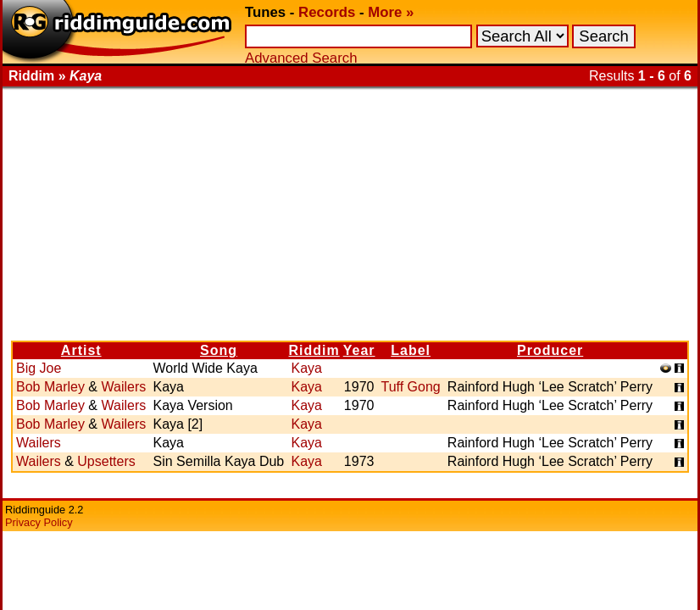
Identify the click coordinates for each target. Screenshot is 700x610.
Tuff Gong (410, 387)
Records (327, 12)
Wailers (123, 387)
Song (219, 350)
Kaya (306, 368)
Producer (550, 350)
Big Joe (39, 368)
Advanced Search (301, 58)
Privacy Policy (39, 522)
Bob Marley (50, 387)
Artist (81, 350)
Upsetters (106, 461)
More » (391, 12)
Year (359, 350)
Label (411, 350)
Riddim (314, 350)
